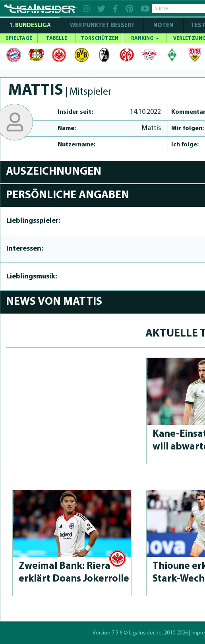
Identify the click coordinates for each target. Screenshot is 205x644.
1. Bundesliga (30, 26)
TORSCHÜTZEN (100, 38)
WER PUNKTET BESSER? (102, 26)
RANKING (145, 38)
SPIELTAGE (19, 38)
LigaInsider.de (145, 633)
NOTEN (163, 26)
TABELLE (57, 38)
